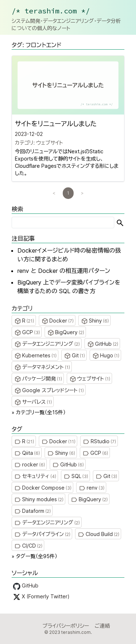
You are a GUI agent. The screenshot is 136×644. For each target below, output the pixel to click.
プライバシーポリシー (66, 626)
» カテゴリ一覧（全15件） (39, 412)
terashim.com (76, 632)
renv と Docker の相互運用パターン (64, 271)
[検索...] (63, 223)
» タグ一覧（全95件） (34, 556)
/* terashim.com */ (51, 11)
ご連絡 (102, 626)
